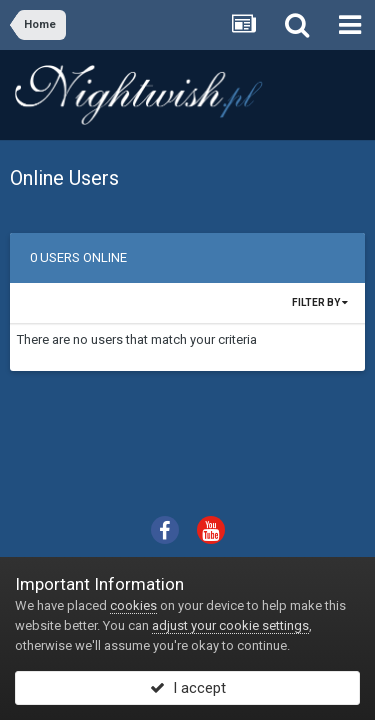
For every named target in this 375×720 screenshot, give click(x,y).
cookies (133, 605)
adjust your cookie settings (230, 625)
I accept (188, 688)
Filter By (320, 302)
